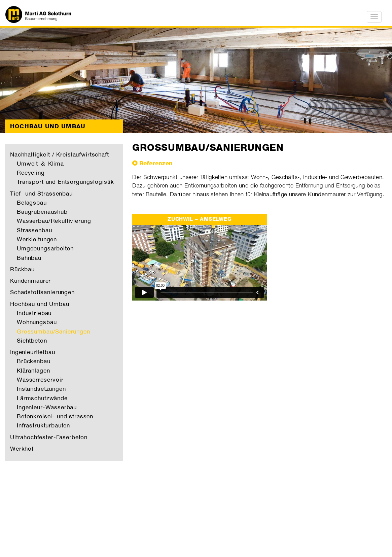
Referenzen (156, 163)
